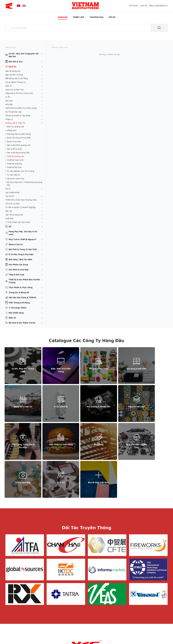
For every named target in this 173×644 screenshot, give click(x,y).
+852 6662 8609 (139, 613)
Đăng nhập (154, 5)
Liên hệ (144, 5)
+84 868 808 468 (15, 613)
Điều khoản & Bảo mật (88, 611)
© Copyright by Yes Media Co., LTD (21, 637)
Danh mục (11, 47)
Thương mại (97, 17)
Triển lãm (79, 17)
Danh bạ (63, 17)
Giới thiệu (134, 5)
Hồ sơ (112, 17)
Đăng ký (164, 5)
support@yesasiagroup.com (20, 616)
